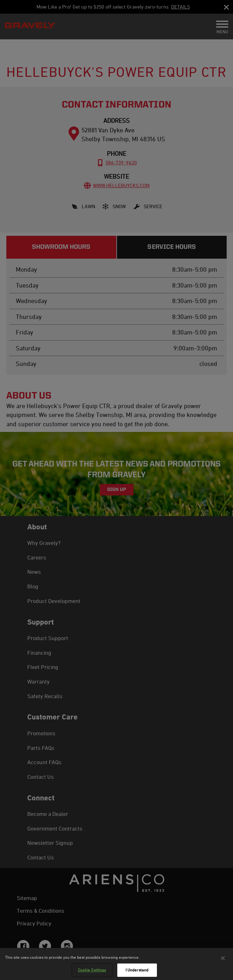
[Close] (223, 959)
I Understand (137, 971)
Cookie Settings (92, 971)
